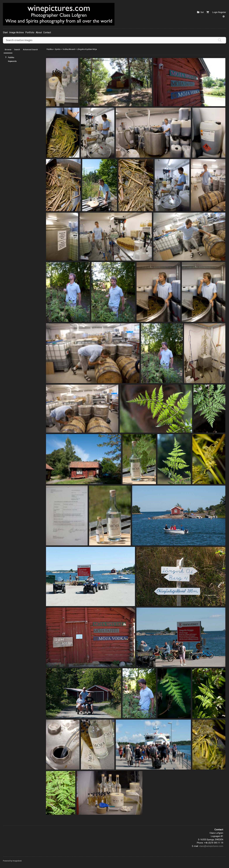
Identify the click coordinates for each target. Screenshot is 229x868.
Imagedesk (17, 861)
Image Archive (17, 32)
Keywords (12, 61)
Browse (8, 50)
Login (215, 12)
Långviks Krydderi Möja (87, 49)
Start (5, 32)
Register (222, 12)
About (39, 32)
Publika (11, 57)
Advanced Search (30, 50)
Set (202, 12)
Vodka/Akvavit (69, 49)
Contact (47, 32)
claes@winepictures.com (211, 846)
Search (17, 50)
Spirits (58, 49)
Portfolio (30, 32)
